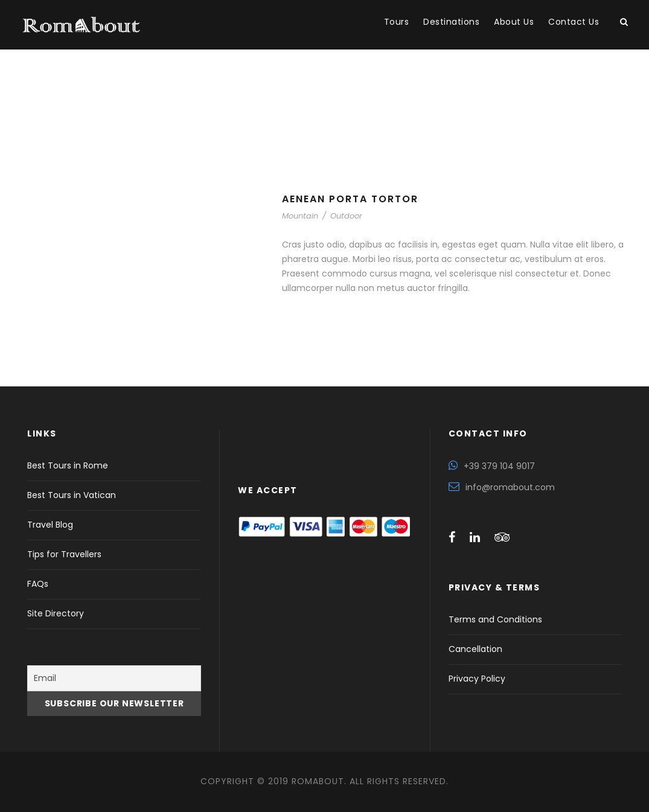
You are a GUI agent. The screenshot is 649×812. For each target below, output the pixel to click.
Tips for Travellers (64, 554)
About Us (514, 22)
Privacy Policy (477, 679)
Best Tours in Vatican (72, 495)
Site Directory (56, 613)
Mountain (300, 216)
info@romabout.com (510, 487)
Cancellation (475, 649)
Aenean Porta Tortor (350, 199)
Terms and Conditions (495, 619)
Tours (397, 22)
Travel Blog (50, 525)
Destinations (451, 22)
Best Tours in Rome (68, 465)
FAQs (38, 584)
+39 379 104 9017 (499, 466)
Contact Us (574, 22)
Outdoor (346, 216)
